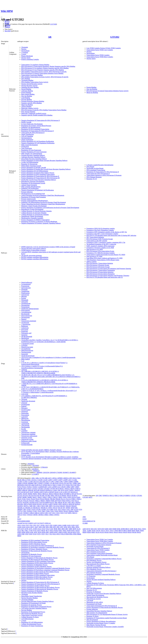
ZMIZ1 (46, 515)
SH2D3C (20, 506)
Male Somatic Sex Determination (32, 154)
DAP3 (57, 483)
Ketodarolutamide (27, 445)
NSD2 (69, 497)
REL (70, 502)
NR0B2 (30, 497)
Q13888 (85, 523)
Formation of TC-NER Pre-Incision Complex (100, 253)
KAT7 (32, 492)
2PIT (55, 527)
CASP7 (60, 480)
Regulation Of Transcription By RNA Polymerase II (37, 131)
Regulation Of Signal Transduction (32, 626)
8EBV (142, 531)
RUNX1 (40, 504)
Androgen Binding (27, 91)
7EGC (140, 529)
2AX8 (19, 527)
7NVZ (112, 531)
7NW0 (116, 531)
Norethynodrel (26, 410)
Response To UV (92, 179)
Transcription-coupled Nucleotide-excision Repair (102, 555)
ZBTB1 (36, 515)
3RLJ (23, 531)
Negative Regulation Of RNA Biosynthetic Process (37, 563)
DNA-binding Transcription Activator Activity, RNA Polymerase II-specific (45, 77)
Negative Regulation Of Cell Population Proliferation (38, 143)
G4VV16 (36, 523)
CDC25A (36, 482)
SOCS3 (55, 508)
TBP (72, 509)
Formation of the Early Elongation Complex (100, 230)
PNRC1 (74, 499)
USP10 (42, 513)
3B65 (59, 529)
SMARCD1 (37, 508)
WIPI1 (70, 513)
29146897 (72, 472)
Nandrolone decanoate (28, 401)
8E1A (55, 534)
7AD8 (131, 529)
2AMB (64, 525)
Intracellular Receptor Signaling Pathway (34, 159)
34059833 (35, 469)
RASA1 (52, 502)
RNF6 (35, 504)
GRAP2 (63, 487)
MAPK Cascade (26, 122)
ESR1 (60, 485)
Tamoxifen (25, 302)
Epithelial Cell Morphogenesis (31, 127)
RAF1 (37, 502)
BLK (79, 478)
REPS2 (78, 502)
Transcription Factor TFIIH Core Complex (100, 50)
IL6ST (67, 490)
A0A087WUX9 (22, 523)
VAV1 (54, 513)
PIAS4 (42, 499)
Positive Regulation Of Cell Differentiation (35, 171)
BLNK (20, 480)
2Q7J (23, 529)
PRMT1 (43, 501)
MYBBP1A (68, 494)
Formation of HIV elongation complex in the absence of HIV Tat (107, 232)
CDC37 (48, 482)
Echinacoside (25, 443)
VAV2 (58, 513)
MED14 (51, 494)
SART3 (51, 504)
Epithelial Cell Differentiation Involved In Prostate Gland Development (44, 202)
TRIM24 (71, 511)
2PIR (51, 527)
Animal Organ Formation (29, 185)
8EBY (93, 532)
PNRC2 (79, 499)
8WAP (125, 532)
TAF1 (68, 509)
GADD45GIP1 (43, 487)
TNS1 (52, 511)
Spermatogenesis (27, 138)
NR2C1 (35, 497)
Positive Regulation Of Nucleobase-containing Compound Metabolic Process (45, 570)
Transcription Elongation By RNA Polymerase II (102, 606)
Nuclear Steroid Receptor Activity (32, 84)
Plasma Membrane (27, 56)
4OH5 (19, 532)
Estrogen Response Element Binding (33, 101)
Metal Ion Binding (27, 105)
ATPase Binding (26, 106)
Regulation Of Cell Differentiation (32, 622)
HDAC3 (67, 489)
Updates (7, 27)
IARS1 (55, 490)
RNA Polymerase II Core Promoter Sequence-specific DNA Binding (43, 70)
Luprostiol (25, 417)
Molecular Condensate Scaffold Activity (34, 113)
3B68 (71, 529)
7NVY (107, 531)
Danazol (24, 319)
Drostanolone (25, 305)
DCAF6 (67, 483)
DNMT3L (106, 496)
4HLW (43, 531)
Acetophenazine (26, 312)
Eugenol (24, 406)
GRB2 (68, 487)
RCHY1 (65, 502)
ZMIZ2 (51, 515)
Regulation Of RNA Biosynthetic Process (34, 542)
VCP (66, 513)
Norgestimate (25, 307)
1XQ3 (47, 525)
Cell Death (90, 600)
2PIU (58, 527)
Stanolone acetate (27, 438)
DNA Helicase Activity (94, 599)
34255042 (35, 465)
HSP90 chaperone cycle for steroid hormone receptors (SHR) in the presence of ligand (48, 247)
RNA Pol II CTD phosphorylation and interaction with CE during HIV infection (111, 235)
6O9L (119, 529)
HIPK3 (20, 490)
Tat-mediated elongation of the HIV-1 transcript (101, 244)
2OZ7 (36, 527)
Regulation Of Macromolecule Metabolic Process (37, 551)
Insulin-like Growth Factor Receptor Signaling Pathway (39, 180)
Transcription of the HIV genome (97, 241)
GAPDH (54, 487)
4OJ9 (39, 532)
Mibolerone (25, 418)
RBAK (60, 502)
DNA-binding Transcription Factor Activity (35, 82)
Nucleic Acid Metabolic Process (96, 562)
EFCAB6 (31, 485)
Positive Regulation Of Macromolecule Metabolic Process (39, 558)
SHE (47, 506)
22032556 (46, 472)
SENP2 (56, 504)
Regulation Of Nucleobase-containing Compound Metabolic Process (43, 547)
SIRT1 (51, 506)
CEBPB (76, 482)
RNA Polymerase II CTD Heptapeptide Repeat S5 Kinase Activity (107, 614)
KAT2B (23, 492)
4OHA (28, 532)
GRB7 (73, 487)
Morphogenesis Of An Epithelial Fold (33, 194)
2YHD (35, 529)
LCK (61, 492)
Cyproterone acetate (28, 343)
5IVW (88, 529)
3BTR (74, 529)
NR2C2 (40, 497)
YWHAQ (30, 515)
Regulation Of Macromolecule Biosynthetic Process (37, 560)
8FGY (59, 534)
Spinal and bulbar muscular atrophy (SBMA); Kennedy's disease (41, 450)
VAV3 (62, 513)
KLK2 (57, 492)
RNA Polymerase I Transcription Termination (101, 270)
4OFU (73, 531)
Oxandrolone (25, 291)
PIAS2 (33, 499)
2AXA (28, 527)
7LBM (89, 531)
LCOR (65, 492)
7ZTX (39, 534)
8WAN (116, 532)
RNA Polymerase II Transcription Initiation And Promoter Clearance (108, 276)
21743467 (35, 474)
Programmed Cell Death (94, 604)
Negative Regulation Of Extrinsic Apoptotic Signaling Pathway (41, 223)
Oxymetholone (26, 349)
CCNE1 (25, 482)
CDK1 (52, 482)
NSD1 (65, 497)
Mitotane (24, 296)
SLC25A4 (56, 506)
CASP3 (55, 480)
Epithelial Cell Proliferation (30, 188)
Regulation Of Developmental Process (33, 612)
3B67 (67, 529)
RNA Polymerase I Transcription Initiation (100, 263)
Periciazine (25, 330)
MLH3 (62, 494)
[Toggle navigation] (2, 17)
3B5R (55, 529)
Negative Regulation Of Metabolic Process (35, 591)
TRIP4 (76, 511)
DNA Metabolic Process (94, 569)
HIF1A (78, 489)
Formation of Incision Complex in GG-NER (100, 248)
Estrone (24, 298)
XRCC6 (20, 515)
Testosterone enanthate (28, 434)
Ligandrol (24, 431)
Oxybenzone (25, 323)
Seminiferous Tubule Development (32, 216)
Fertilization (25, 147)
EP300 (45, 485)
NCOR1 (42, 496)
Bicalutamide (25, 314)
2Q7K (26, 529)
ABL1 (33, 478)
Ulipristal (24, 403)
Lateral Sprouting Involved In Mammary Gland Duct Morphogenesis (43, 195)
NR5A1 (55, 497)
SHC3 (39, 506)
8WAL (111, 532)
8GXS (102, 532)
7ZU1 (47, 534)
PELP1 (20, 499)
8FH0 (67, 534)
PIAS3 (38, 499)
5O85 (107, 529)
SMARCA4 (29, 508)
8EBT (134, 531)
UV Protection (91, 576)
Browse (7, 22)
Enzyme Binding (27, 99)
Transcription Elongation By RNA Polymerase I (101, 571)
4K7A (48, 531)
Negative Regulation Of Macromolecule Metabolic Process (40, 589)
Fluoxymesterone (27, 316)
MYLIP (74, 494)
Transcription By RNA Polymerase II (33, 133)
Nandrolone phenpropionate (30, 309)
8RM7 (19, 536)
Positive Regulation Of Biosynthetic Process (35, 573)
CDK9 (66, 482)
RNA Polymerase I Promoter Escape (98, 265)
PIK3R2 (53, 499)
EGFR (37, 485)
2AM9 (55, 525)
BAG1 (75, 478)
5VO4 (35, 534)
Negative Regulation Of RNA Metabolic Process (36, 566)
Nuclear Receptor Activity (29, 86)
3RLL (27, 531)
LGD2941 (24, 345)
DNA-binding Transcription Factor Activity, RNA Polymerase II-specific (44, 72)
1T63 (31, 525)
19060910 (36, 471)
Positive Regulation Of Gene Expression (34, 152)
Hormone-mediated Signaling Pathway (98, 567)
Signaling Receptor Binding (30, 87)
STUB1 (39, 509)
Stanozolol (25, 354)
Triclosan (24, 399)
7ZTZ (43, 534)
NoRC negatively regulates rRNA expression (100, 246)
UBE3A (37, 513)
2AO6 (69, 525)
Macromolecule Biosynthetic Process (98, 564)
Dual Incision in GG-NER (95, 249)
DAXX (61, 483)
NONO (20, 497)
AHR (46, 478)
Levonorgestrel (26, 284)
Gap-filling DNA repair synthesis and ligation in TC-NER (104, 258)
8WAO (120, 532)
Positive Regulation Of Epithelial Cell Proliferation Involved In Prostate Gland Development (50, 208)
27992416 (44, 467)
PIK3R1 (47, 499)
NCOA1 (79, 494)
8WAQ (130, 532)
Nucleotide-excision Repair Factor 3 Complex (101, 623)
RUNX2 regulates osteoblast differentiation (35, 257)
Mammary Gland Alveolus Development (34, 206)
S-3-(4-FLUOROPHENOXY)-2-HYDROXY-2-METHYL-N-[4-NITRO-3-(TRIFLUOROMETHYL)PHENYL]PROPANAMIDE (45, 381)
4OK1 (47, 532)
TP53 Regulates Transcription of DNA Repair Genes (103, 260)
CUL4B (52, 483)
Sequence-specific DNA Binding (31, 103)
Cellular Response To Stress (30, 617)
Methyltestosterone (27, 350)
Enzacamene (25, 415)
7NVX (103, 531)
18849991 (39, 472)
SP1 (64, 508)
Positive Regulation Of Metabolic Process (34, 565)
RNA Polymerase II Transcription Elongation (100, 274)
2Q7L (31, 529)
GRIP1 (77, 487)
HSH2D (42, 490)
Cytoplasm (25, 52)
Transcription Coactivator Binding (32, 75)
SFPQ (60, 504)
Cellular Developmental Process (31, 624)
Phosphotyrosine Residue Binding (32, 593)
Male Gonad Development (30, 145)
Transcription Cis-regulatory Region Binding (35, 65)
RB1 (56, 502)
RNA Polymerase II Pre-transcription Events (100, 251)
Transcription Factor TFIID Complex (98, 55)
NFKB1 (64, 496)
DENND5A (21, 485)
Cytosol (24, 54)
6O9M (123, 529)
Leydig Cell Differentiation (30, 162)
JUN (19, 492)
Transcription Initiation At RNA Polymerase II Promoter (104, 175)
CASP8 (65, 480)
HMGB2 (31, 490)
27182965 (59, 472)
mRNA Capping (91, 262)
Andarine (24, 370)
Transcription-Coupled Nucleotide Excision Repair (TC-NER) (106, 255)
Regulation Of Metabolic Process (32, 554)
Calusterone (25, 328)
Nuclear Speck (26, 58)
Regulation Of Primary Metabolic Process (34, 549)
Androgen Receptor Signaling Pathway (33, 157)
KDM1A (37, 492)
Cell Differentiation (27, 619)
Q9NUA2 (48, 523)
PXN (73, 501)
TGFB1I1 (30, 511)
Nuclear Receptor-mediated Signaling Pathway (101, 580)
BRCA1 (24, 480)
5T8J (27, 534)
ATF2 (71, 478)
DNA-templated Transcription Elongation (99, 553)
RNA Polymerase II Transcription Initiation (100, 272)
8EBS (130, 531)
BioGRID (8, 31)
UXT (50, 513)
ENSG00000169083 (24, 521)
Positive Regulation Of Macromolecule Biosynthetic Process (40, 572)
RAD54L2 (26, 502)
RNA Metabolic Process (94, 560)
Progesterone (25, 286)
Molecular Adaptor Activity (30, 108)
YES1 (25, 515)
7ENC (84, 531)
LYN (69, 492)
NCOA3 (26, 496)
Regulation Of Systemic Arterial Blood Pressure (36, 126)
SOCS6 (60, 508)
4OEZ (65, 531)
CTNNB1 (46, 483)
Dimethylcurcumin (27, 347)
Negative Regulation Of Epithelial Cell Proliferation (38, 190)
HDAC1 (62, 489)
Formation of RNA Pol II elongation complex (101, 228)
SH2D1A (65, 504)
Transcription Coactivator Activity (32, 615)
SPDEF (68, 508)
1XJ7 (38, 525)
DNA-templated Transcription (96, 170)
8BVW (121, 531)
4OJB (43, 532)
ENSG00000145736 (89, 521)
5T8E (23, 534)
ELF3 (41, 485)
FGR (75, 485)
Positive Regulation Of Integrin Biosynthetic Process (38, 173)
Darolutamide (26, 427)
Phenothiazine (26, 420)
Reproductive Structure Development (33, 181)
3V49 (31, 531)
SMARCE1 (44, 508)
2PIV (62, 527)
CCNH (30, 482)
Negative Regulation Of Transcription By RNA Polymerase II (40, 120)
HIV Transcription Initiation (95, 237)
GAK (49, 487)
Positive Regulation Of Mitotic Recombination (101, 621)
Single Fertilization (27, 140)
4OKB (52, 532)
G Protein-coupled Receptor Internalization (100, 165)
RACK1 (20, 502)
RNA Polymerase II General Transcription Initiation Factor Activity (107, 91)
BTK (29, 480)
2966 (84, 517)
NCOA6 (37, 496)
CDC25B (42, 482)
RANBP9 (46, 502)
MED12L (45, 494)
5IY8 (99, 529)
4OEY (60, 531)
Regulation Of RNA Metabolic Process (33, 544)
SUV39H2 (50, 509)
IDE (59, 490)
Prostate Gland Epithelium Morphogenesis (34, 201)
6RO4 (127, 529)
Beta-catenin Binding (28, 94)
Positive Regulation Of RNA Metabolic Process (36, 579)
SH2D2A (77, 504)
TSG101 (20, 513)
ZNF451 (57, 515)
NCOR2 (48, 496)
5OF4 (110, 529)
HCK (57, 489)
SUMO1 (44, 509)
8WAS (139, 532)
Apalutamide (25, 424)
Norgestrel (25, 411)
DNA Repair (90, 167)
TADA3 (64, 509)
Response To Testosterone (29, 164)
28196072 (66, 472)
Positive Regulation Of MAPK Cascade (34, 167)
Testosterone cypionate (28, 432)
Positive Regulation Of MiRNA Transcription (35, 220)
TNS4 (56, 511)
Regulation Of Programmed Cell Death (33, 603)
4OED (56, 531)
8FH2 (75, 534)
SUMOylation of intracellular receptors (34, 250)
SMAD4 (74, 506)
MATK (25, 494)
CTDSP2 (40, 483)
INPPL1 (72, 490)
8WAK (107, 532)
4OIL (32, 532)
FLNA (19, 487)
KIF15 (42, 492)
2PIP (44, 527)
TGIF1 (35, 511)
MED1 (40, 494)
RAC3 (77, 501)
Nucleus (24, 49)
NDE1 (53, 496)
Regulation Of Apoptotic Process (32, 605)
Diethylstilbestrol (27, 282)
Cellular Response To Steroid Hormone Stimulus (36, 211)
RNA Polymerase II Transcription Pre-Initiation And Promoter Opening (109, 269)
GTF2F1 (29, 489)
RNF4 (31, 504)
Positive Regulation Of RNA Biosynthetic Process (37, 577)
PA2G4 (74, 497)
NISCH (69, 496)
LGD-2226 (25, 394)
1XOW (42, 525)
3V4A (35, 531)
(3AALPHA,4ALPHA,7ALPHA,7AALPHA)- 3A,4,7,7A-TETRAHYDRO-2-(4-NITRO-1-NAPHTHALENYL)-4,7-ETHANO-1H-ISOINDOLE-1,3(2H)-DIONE (50, 341)
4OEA (52, 531)
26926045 (31, 464)
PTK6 (63, 501)
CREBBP (30, 483)
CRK (35, 483)
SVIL (56, 509)
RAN (41, 502)
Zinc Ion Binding (27, 96)
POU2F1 (20, 501)
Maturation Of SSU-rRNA (95, 602)
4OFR (69, 531)
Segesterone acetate (27, 439)
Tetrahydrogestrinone (28, 356)
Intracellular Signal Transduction (32, 596)
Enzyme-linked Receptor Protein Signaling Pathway (38, 601)
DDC (79, 483)
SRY (25, 509)
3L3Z (19, 531)
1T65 (34, 525)
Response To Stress (92, 616)
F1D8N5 (30, 523)
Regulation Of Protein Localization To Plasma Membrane (39, 221)
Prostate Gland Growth (28, 199)
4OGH (77, 531)
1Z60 (84, 529)
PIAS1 (29, 499)
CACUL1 (34, 480)
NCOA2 (20, 496)
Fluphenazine (25, 293)
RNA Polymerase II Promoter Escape (98, 267)
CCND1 (20, 482)
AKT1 (50, 478)
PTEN (59, 501)
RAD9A (32, 502)
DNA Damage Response (94, 177)
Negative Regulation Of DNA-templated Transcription (38, 561)
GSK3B (20, 489)
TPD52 (61, 511)
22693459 (53, 472)
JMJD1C (77, 490)
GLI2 (59, 487)
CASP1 (50, 480)
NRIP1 (60, 497)
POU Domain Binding (28, 112)
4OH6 (23, 532)
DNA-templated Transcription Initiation (99, 545)
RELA (74, 502)
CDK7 (61, 482)
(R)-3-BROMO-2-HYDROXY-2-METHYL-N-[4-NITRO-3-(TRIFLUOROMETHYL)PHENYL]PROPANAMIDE (40, 372)
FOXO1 (35, 487)
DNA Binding (26, 79)
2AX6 (73, 525)
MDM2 (30, 494)
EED (26, 485)
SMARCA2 (21, 508)
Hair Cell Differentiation (94, 588)
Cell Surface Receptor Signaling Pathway (34, 608)
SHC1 (35, 506)
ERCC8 (122, 496)
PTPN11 (68, 501)
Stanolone (24, 335)
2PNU (77, 527)
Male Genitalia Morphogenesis (31, 187)
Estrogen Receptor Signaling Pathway (33, 155)
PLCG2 (69, 499)
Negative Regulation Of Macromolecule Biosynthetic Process (40, 587)
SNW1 (50, 508)
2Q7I (19, 529)
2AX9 (23, 527)
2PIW (66, 527)
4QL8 (74, 532)
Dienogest (24, 408)
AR (50, 37)
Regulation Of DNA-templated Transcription (35, 129)
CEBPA (71, 482)
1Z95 (51, 525)
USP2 (46, 513)
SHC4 (43, 506)
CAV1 (70, 480)
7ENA (144, 529)
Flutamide (24, 289)
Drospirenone (26, 317)
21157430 (53, 24)
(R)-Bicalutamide (27, 337)
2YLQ (48, 529)
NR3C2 (50, 497)
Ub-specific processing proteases (32, 255)
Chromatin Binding (27, 80)
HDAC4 (73, 489)
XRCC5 (75, 513)
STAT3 (34, 509)
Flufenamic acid (26, 333)
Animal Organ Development (95, 595)
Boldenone (25, 326)
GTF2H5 (85, 497)
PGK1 (24, 499)
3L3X (79, 529)
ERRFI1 (128, 496)
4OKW (61, 532)
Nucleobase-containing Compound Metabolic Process (103, 574)
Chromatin (25, 47)
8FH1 (71, 534)
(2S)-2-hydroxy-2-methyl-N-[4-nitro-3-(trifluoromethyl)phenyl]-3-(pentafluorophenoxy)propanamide (42, 367)
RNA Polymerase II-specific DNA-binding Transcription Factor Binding (44, 110)
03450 (84, 519)
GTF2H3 (52, 489)
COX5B (24, 483)
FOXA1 (24, 487)
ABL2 (38, 478)
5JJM (19, 534)
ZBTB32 (41, 515)
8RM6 (79, 534)
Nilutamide (25, 300)
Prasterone (25, 331)
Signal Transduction (28, 134)
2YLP (44, 529)
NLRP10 (75, 496)
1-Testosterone (26, 324)
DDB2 (75, 483)
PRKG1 (38, 501)
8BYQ (125, 531)
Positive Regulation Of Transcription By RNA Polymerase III (40, 178)
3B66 (63, 529)
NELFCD (58, 496)
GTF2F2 (35, 489)
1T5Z (27, 525)
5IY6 (92, 529)
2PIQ (47, 527)
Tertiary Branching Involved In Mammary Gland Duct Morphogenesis (43, 204)
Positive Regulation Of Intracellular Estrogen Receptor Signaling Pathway (44, 160)
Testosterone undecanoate (29, 436)
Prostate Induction (27, 192)
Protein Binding (26, 93)
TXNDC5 (26, 513)
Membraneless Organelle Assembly (32, 218)
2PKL (73, 527)
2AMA (59, 525)
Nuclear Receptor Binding (29, 598)
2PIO (40, 527)
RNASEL (20, 504)
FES (72, 485)
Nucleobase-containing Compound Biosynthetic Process (104, 559)
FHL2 (79, 485)
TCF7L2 (20, 511)
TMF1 (44, 511)
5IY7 (96, 529)
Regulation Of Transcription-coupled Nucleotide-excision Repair (107, 618)
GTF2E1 (133, 496)
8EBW (85, 532)
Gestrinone (25, 422)
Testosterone (25, 295)
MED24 (56, 494)
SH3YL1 (26, 506)
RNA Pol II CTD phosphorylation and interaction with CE (105, 277)
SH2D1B (71, 504)
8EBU (138, 531)
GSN (24, 489)
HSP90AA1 (49, 490)
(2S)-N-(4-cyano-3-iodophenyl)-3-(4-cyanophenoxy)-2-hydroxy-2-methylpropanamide (48, 357)
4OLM (70, 532)
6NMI (115, 529)
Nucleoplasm (25, 51)
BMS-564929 (26, 359)
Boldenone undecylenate (29, 441)
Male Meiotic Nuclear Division (96, 625)
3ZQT (39, 531)
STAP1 (29, 509)
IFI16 (63, 490)
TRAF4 (66, 511)
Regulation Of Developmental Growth (33, 183)
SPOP (73, 508)
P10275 (42, 523)
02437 (19, 519)
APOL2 (55, 478)
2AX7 (77, 525)
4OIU (36, 532)
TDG (25, 511)
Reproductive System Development (32, 209)
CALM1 (40, 480)
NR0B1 (25, 497)
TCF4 (80, 509)
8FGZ (63, 534)
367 (19, 517)
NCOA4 (31, 496)
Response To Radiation (94, 592)
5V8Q (30, 534)
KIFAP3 (52, 492)
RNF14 (26, 504)
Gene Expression (27, 148)
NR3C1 (45, 497)
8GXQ (98, 532)
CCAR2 (75, 480)
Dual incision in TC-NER (94, 256)
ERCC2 (50, 485)
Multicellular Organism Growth (31, 166)
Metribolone (25, 338)
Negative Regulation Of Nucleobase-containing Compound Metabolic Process (46, 568)
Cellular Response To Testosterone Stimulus (35, 215)
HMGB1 (25, 490)
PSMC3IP (54, 501)
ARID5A (66, 478)
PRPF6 (48, 501)
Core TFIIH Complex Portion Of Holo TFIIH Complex (104, 48)
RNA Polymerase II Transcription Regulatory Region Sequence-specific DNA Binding (48, 66)
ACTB (42, 478)
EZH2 (68, 485)
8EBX (89, 532)
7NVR (93, 531)
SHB (31, 506)
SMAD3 (68, 506)
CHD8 (19, 483)
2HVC (32, 527)
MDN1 (35, 494)
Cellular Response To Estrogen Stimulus (34, 213)
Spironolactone (26, 288)
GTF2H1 (41, 489)
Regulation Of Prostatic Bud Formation (34, 197)
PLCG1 (63, 499)
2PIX (69, 527)
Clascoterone (25, 425)
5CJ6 (78, 532)
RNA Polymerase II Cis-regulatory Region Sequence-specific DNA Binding (45, 68)
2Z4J (52, 529)
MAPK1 (20, 494)
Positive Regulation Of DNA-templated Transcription (38, 174)
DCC (71, 483)
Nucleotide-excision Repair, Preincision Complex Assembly (105, 627)
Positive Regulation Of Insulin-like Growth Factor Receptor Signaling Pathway (46, 169)
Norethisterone (26, 303)
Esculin (24, 429)
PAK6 (78, 497)
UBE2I (32, 513)
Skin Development (92, 620)
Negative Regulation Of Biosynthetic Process (35, 586)
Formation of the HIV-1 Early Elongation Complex (102, 234)
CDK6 (57, 482)
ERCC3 (55, 485)
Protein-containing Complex (30, 59)
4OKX (65, 532)
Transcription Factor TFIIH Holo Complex (100, 57)
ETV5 (64, 485)
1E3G (19, 525)
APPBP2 (60, 478)
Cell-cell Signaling (27, 136)
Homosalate (25, 413)
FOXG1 (30, 487)
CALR (45, 480)
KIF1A (47, 492)
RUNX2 (45, 504)
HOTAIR (37, 490)
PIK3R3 (58, 499)
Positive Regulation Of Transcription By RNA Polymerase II (40, 176)
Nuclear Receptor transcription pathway (34, 249)
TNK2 (48, 511)
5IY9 (103, 529)
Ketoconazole (26, 310)
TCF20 (76, 509)
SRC (76, 508)
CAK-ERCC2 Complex (94, 566)
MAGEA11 (74, 492)
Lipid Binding (26, 98)
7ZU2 (51, 534)
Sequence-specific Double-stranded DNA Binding (37, 115)
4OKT (56, 532)
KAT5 (28, 492)
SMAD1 (63, 506)
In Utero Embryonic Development (32, 124)
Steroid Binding (26, 89)
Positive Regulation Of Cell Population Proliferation (38, 141)
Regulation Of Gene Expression (31, 150)
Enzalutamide (26, 404)
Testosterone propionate (29, 321)
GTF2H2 (115, 37)
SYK (59, 509)
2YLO (39, 529)
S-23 (23, 361)
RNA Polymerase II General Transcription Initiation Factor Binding (42, 73)
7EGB (135, 529)
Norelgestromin (26, 352)
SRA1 (90, 497)
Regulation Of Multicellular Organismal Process (36, 607)
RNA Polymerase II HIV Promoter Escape (100, 239)
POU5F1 (32, 501)
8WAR (134, 532)
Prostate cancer (26, 455)
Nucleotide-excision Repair (95, 168)
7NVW (98, 531)
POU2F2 (26, 501)
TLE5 (39, 511)
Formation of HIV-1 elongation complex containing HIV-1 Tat (106, 242)
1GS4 (23, 525)
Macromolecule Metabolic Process (32, 614)
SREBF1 (20, 509)
